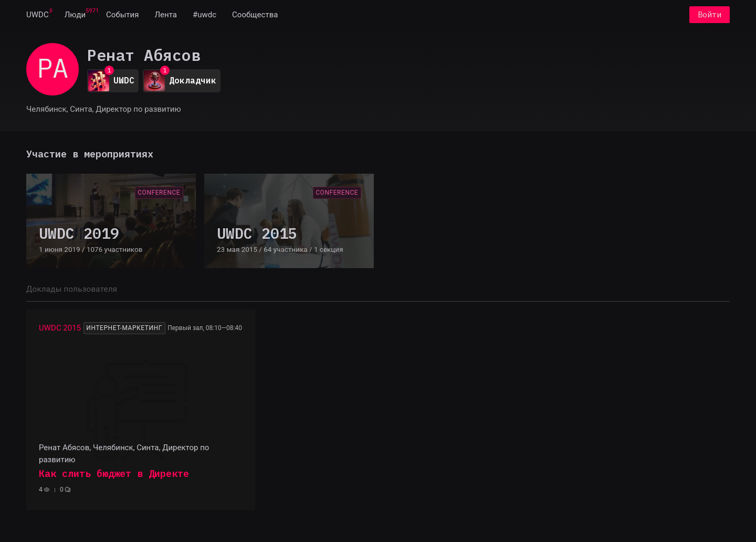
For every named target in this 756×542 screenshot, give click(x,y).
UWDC (38, 15)
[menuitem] (38, 15)
